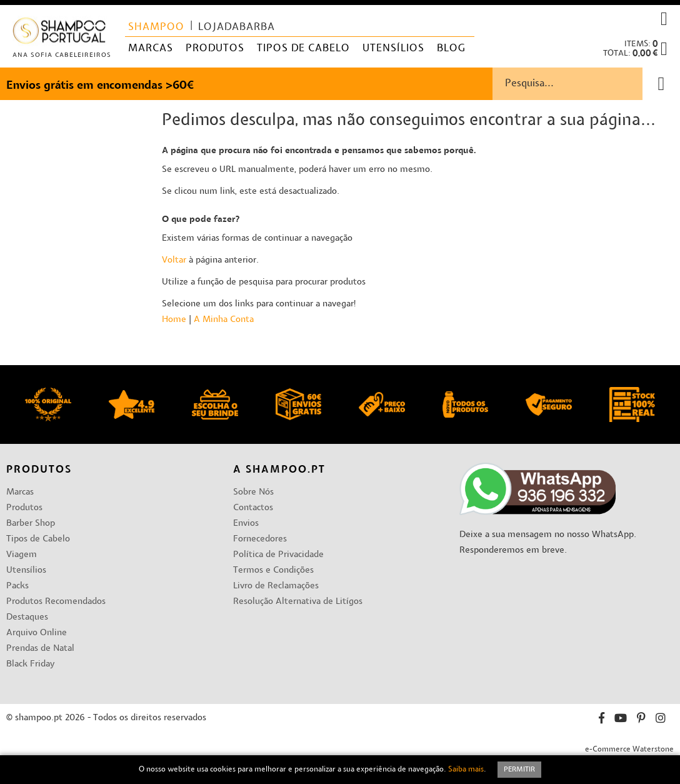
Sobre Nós (253, 492)
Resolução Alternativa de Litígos (298, 602)
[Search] (661, 84)
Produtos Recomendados (56, 602)
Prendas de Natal (40, 649)
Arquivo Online (37, 633)
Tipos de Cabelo (38, 539)
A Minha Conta (224, 320)
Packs (17, 586)
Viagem (22, 555)
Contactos (253, 508)
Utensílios (26, 570)
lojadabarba (237, 28)
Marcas (20, 492)
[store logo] (60, 33)
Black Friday (30, 664)
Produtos (24, 508)
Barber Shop (31, 524)
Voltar (174, 260)
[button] (664, 19)
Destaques (27, 617)
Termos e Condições (273, 570)
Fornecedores (260, 539)
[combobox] (586, 84)
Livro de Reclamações (276, 586)
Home (174, 320)
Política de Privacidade (278, 555)
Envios (246, 524)
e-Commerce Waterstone (629, 750)
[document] (340, 770)
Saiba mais (466, 770)
